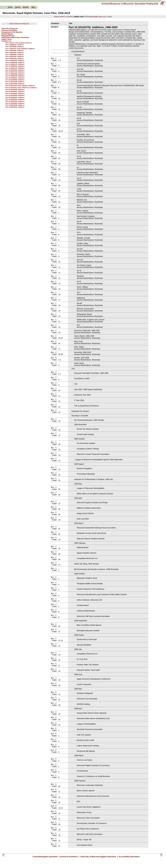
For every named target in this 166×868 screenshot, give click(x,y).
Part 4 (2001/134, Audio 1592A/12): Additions (20, 49)
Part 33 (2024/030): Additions (15, 105)
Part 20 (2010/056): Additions (15, 80)
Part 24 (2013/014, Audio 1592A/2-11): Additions (21, 88)
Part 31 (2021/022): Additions (15, 101)
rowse (26, 7)
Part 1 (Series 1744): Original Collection (18, 43)
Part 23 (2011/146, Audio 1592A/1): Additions (20, 86)
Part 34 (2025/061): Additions (15, 107)
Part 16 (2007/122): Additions (15, 72)
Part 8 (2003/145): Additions (15, 56)
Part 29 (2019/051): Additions (15, 97)
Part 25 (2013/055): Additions (15, 90)
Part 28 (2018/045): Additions (15, 95)
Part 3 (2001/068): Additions (15, 47)
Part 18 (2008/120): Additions (15, 76)
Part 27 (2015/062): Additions (15, 93)
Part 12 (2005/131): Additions (15, 64)
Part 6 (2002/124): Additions (15, 53)
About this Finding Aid (9, 29)
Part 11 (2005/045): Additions (15, 62)
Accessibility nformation (129, 857)
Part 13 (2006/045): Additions (15, 66)
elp (33, 7)
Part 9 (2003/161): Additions (15, 58)
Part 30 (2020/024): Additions (15, 99)
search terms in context (63, 17)
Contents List (6, 41)
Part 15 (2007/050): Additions (15, 70)
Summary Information (9, 30)
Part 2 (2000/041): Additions (15, 45)
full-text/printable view (94, 17)
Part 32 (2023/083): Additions (15, 103)
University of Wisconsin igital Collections (98, 857)
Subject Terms (7, 39)
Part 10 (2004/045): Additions (15, 60)
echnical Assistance (69, 857)
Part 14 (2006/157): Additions (15, 68)
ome (10, 7)
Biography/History (8, 36)
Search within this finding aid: (19, 24)
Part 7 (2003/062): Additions (15, 54)
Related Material (7, 34)
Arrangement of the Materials (12, 32)
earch (18, 7)
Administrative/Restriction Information (15, 37)
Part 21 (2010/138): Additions (15, 82)
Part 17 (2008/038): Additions (15, 74)
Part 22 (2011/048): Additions (15, 84)
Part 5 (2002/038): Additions (15, 51)
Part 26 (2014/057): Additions (15, 91)
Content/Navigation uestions (46, 857)
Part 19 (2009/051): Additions (15, 78)
